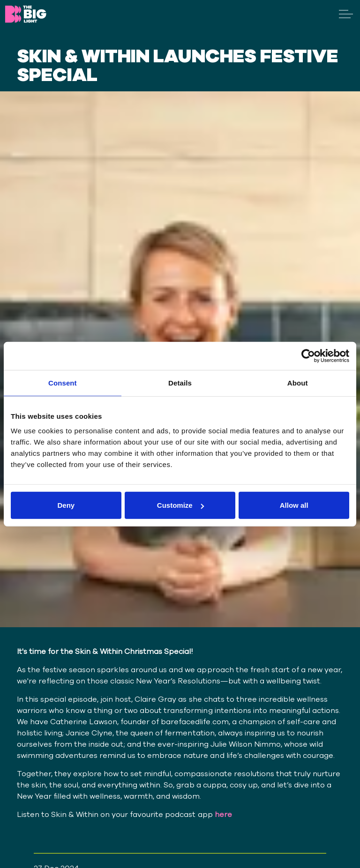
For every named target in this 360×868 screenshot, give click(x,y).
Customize (180, 505)
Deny (66, 505)
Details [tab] (180, 382)
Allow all (294, 505)
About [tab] (298, 382)
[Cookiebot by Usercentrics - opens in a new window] (308, 356)
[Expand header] (346, 14)
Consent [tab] (63, 382)
